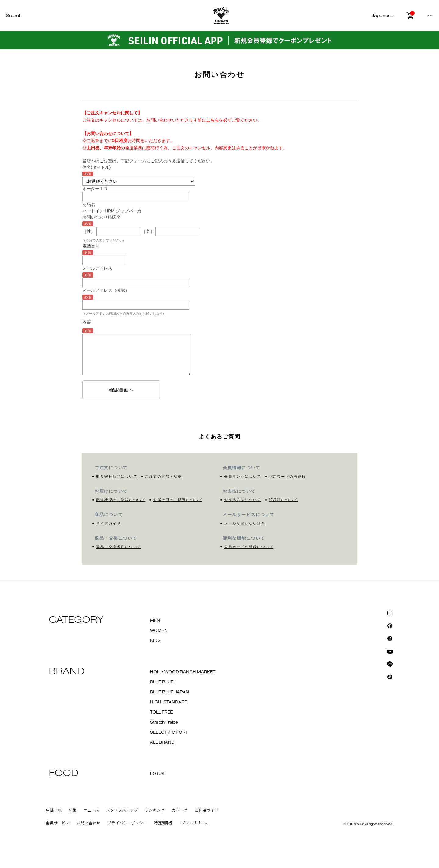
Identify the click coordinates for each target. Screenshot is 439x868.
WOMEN (159, 631)
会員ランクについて (243, 477)
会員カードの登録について (249, 547)
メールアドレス (97, 268)
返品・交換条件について (119, 547)
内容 (87, 322)
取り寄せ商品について (117, 477)
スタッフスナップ (122, 810)
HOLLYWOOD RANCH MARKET (183, 672)
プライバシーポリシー (127, 823)
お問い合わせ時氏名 (102, 217)
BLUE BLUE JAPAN (170, 692)
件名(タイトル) (96, 167)
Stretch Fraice (164, 722)
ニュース (91, 810)
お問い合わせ (88, 823)
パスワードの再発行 (287, 477)
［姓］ (89, 231)
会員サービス (58, 823)
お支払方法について (243, 500)
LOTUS (157, 774)
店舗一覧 (54, 810)
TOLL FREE (161, 712)
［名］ (148, 231)
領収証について (283, 500)
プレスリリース (195, 823)
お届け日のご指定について (178, 500)
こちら (212, 120)
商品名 (89, 204)
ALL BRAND (162, 742)
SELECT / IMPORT (169, 732)
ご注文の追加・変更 (163, 477)
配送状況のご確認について (121, 500)
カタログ (180, 810)
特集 (73, 810)
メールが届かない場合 (245, 523)
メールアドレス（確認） (106, 290)
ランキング (155, 810)
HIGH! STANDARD (169, 702)
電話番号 (91, 246)
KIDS (155, 641)
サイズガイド (108, 523)
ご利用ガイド (206, 810)
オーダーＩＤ (95, 189)
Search (14, 16)
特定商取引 (164, 823)
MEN (155, 621)
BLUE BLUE (162, 682)
